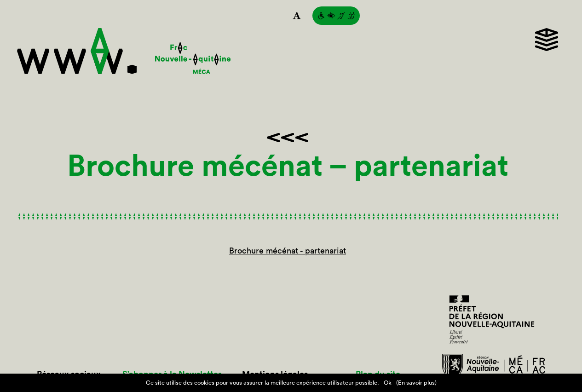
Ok (388, 383)
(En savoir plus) (416, 383)
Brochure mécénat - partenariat (288, 251)
